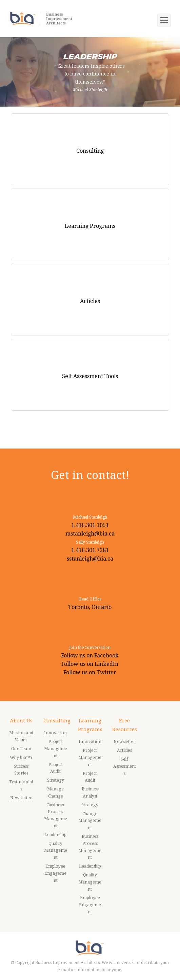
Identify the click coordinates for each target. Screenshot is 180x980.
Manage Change (55, 793)
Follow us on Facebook (90, 656)
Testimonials (21, 786)
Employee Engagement (55, 873)
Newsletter (21, 798)
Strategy (56, 780)
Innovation (55, 733)
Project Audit (56, 768)
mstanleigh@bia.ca (90, 534)
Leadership (55, 835)
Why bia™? (21, 758)
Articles (124, 750)
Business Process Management (56, 815)
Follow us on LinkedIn (90, 664)
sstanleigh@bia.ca (90, 559)
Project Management (56, 749)
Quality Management (56, 851)
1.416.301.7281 (90, 550)
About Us (21, 721)
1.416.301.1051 (90, 525)
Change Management (90, 821)
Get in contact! (90, 475)
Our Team (21, 749)
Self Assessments (125, 766)
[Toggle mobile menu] (164, 20)
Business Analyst (90, 793)
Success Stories (21, 770)
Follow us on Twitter (90, 672)
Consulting (57, 721)
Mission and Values (21, 736)
